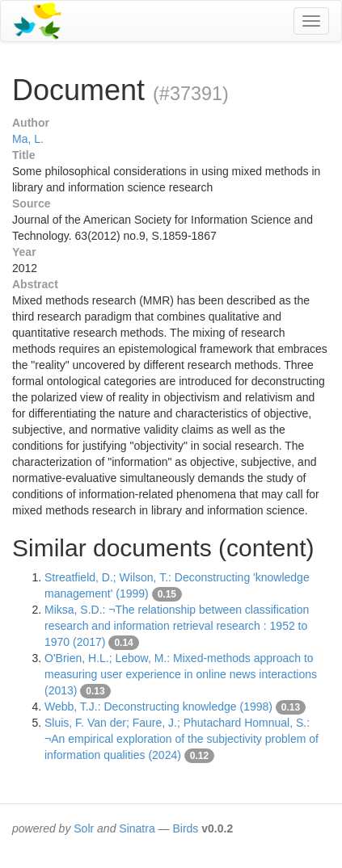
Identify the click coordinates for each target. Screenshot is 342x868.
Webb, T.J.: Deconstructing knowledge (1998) (158, 707)
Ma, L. (28, 139)
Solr (84, 828)
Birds (185, 828)
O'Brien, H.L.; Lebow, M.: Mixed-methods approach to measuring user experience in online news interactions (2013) (181, 674)
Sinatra (137, 828)
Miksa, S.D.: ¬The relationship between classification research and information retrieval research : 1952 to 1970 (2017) (177, 626)
